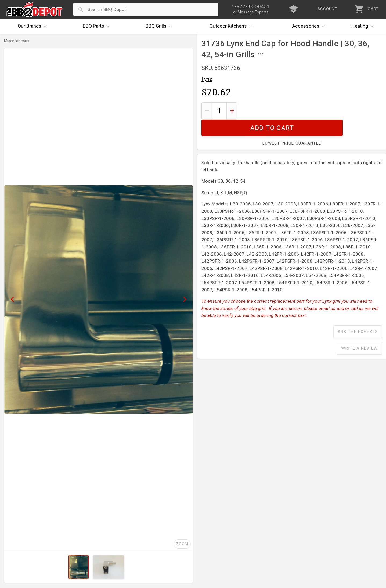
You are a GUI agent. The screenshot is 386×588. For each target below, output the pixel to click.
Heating (364, 26)
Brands (34, 26)
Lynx (207, 79)
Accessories (310, 26)
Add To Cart (312, 111)
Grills (160, 26)
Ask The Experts (358, 315)
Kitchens (232, 26)
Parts (98, 26)
